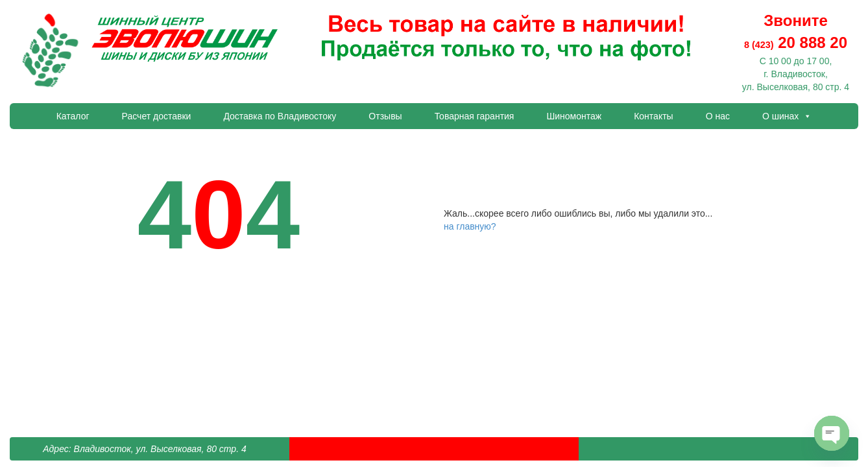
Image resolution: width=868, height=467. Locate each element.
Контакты (653, 116)
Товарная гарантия (475, 116)
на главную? (470, 226)
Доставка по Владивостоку (280, 116)
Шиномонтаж (574, 116)
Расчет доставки (157, 116)
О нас (718, 116)
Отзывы (385, 116)
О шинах (787, 116)
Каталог (73, 116)
